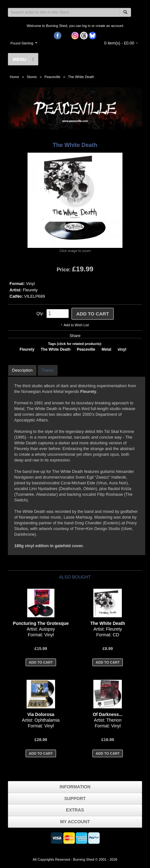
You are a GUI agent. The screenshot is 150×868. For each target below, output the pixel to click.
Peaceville (53, 77)
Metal (106, 349)
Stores (32, 77)
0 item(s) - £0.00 (119, 43)
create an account (109, 26)
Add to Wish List (76, 325)
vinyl (122, 349)
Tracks (48, 370)
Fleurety (30, 290)
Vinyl (30, 284)
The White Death (81, 77)
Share (75, 336)
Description (22, 370)
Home (14, 77)
